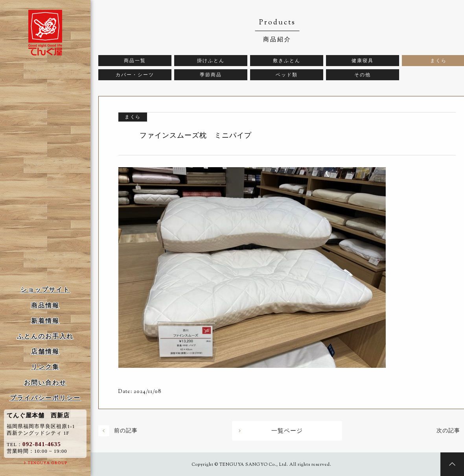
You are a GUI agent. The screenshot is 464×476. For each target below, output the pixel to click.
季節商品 (211, 75)
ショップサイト (45, 290)
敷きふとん (287, 61)
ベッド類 (287, 75)
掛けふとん (211, 61)
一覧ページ (287, 431)
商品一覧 (135, 61)
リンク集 (45, 367)
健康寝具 (363, 61)
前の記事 (126, 431)
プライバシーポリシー (45, 398)
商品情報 (45, 305)
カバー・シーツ (135, 75)
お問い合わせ (45, 383)
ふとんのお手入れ (45, 336)
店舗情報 (45, 351)
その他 (363, 75)
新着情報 (45, 321)
